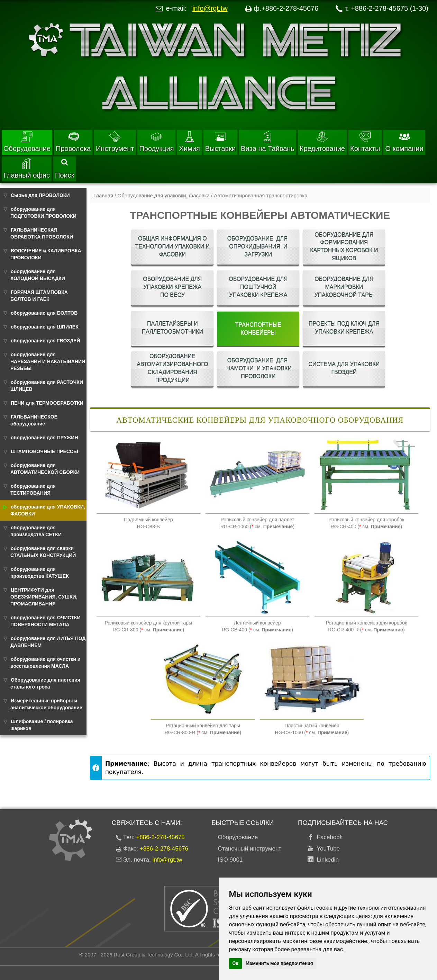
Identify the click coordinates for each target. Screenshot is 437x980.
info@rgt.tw (210, 8)
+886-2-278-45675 (160, 837)
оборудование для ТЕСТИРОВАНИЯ (33, 489)
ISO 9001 (230, 860)
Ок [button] (236, 963)
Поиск (65, 169)
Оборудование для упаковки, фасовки (164, 195)
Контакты (365, 142)
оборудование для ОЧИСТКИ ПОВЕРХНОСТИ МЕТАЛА (45, 621)
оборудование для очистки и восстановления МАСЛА (45, 663)
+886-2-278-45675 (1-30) (390, 8)
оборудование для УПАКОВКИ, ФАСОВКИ (48, 510)
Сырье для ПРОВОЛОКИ (40, 195)
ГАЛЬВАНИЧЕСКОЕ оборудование (34, 420)
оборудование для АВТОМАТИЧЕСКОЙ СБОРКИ (45, 469)
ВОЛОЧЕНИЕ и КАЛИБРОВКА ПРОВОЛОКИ (46, 254)
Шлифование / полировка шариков (42, 725)
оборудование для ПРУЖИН (44, 438)
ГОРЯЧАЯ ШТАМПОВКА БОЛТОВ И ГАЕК (39, 296)
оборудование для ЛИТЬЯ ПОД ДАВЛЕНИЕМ (48, 642)
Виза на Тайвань (268, 142)
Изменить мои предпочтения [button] (280, 963)
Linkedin (326, 860)
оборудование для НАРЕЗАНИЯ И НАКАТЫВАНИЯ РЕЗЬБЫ (48, 361)
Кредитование (322, 142)
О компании (404, 142)
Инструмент (115, 142)
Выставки (220, 142)
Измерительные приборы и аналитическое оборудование (46, 704)
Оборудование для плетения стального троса (45, 683)
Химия (189, 142)
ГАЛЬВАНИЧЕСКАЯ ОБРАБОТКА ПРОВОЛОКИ (42, 233)
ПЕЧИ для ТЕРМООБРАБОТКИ (47, 403)
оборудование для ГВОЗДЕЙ (45, 341)
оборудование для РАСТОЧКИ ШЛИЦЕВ (47, 386)
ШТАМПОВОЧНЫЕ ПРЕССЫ (44, 451)
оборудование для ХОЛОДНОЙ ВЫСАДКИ (38, 275)
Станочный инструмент (250, 849)
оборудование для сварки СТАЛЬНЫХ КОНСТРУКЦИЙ (43, 552)
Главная (103, 195)
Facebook (328, 837)
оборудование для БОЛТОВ (44, 313)
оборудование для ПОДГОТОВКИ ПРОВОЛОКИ (43, 213)
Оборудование (27, 142)
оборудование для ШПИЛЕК (45, 327)
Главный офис (27, 168)
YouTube (327, 849)
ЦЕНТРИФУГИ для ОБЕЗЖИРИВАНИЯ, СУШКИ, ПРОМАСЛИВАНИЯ (44, 597)
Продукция (156, 142)
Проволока (73, 142)
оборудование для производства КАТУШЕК (40, 573)
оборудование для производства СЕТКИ (36, 531)
